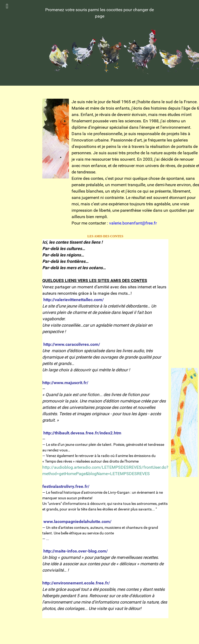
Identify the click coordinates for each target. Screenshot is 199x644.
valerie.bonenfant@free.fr (133, 223)
